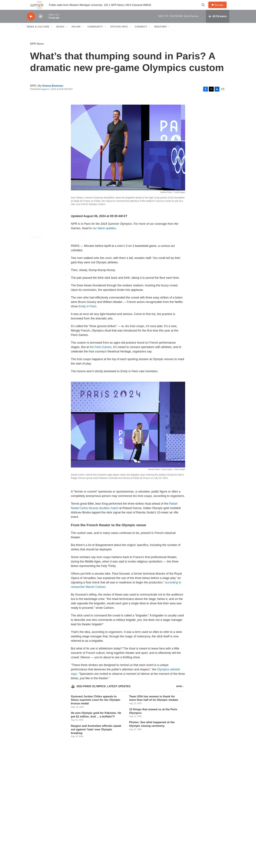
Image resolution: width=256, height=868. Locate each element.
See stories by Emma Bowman (110, 797)
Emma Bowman (53, 93)
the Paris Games (101, 354)
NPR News (37, 51)
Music (60, 34)
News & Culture (38, 34)
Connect (141, 34)
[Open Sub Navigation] (52, 34)
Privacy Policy (147, 833)
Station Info (119, 34)
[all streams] (218, 24)
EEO (142, 841)
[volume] (41, 24)
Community (95, 34)
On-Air (76, 34)
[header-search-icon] (205, 9)
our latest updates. (105, 236)
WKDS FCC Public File (108, 841)
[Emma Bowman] (78, 795)
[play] (31, 24)
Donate (221, 9)
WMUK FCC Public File (108, 833)
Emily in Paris (87, 314)
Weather (160, 34)
